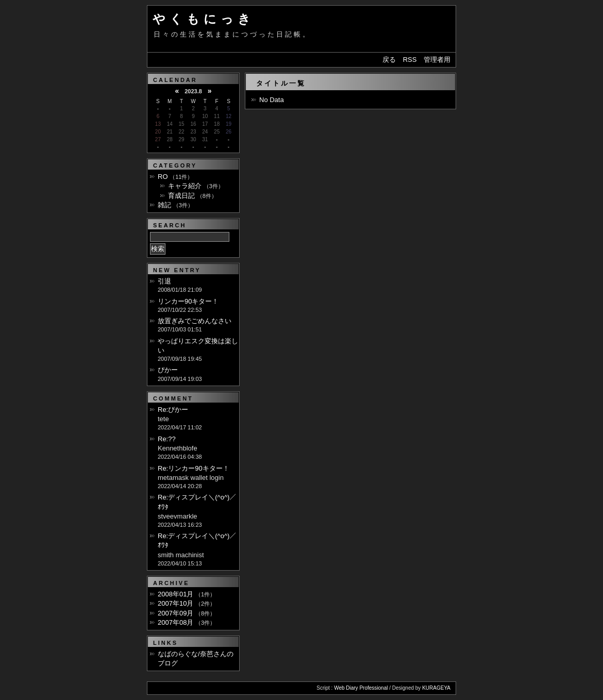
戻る (389, 60)
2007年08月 (175, 622)
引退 (164, 281)
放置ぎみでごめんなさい (195, 321)
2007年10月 (175, 603)
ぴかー (168, 370)
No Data (272, 100)
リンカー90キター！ (188, 301)
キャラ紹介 (185, 186)
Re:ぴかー (173, 410)
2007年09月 (175, 613)
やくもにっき (204, 19)
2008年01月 (175, 594)
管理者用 (437, 60)
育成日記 (181, 196)
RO (163, 177)
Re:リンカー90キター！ (194, 468)
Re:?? (167, 439)
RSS (410, 60)
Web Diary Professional (361, 688)
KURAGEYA (436, 688)
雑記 (164, 205)
